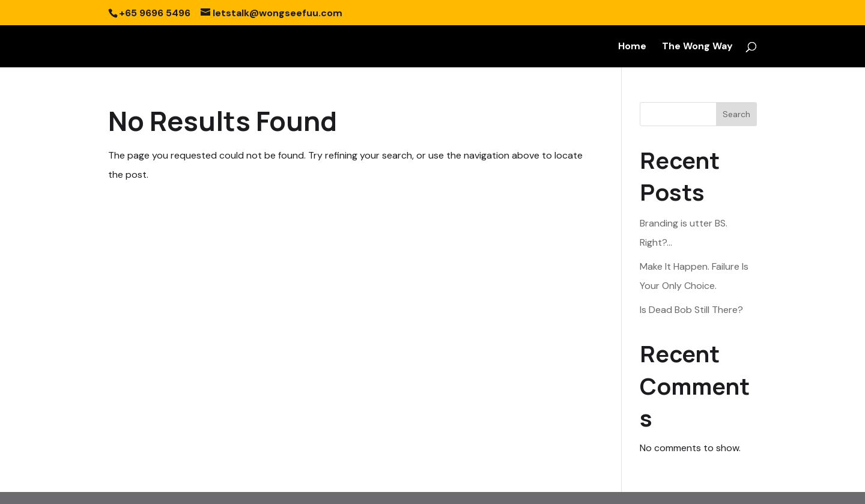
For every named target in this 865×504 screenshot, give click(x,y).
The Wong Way (697, 47)
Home (632, 47)
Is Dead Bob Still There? (691, 310)
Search (736, 114)
